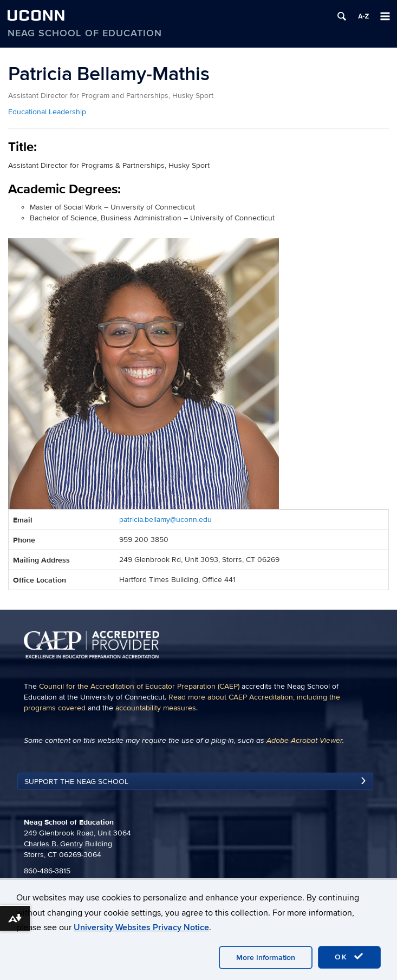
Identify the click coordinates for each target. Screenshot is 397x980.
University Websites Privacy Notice (141, 927)
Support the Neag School (76, 782)
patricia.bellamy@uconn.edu (165, 520)
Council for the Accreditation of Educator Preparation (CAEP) (139, 686)
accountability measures (156, 708)
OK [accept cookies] (349, 957)
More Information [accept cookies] (266, 958)
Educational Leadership (47, 112)
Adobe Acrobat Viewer (304, 741)
